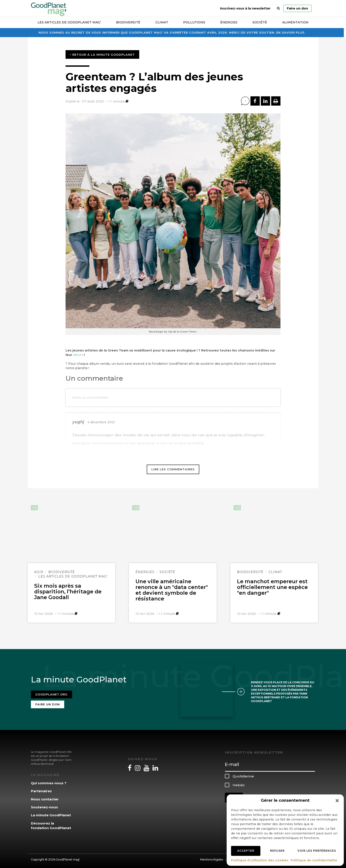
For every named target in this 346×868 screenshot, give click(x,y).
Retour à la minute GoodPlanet (102, 55)
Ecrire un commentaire (90, 397)
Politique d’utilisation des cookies (260, 860)
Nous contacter (45, 797)
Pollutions (194, 22)
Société (260, 22)
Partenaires (41, 789)
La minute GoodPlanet (51, 813)
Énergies (229, 22)
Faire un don (297, 8)
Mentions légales (212, 858)
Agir (39, 572)
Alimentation (295, 22)
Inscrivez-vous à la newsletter (245, 8)
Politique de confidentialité (314, 860)
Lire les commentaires (173, 469)
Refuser (277, 851)
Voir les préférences (317, 851)
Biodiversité (128, 22)
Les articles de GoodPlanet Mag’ (69, 22)
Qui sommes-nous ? (49, 781)
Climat (162, 22)
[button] (337, 801)
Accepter (246, 851)
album (78, 355)
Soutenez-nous (44, 805)
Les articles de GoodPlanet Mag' (73, 576)
